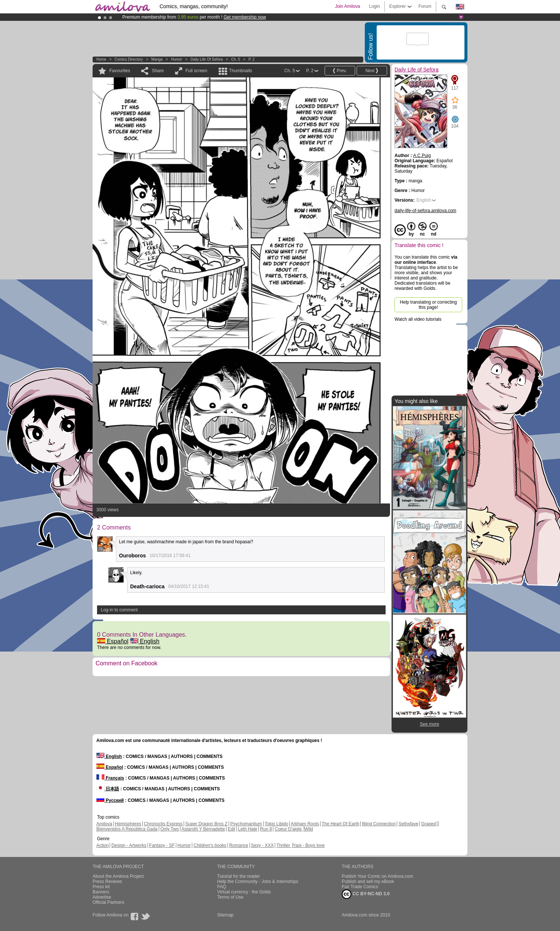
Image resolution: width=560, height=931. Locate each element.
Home (101, 59)
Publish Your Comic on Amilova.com (377, 876)
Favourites (120, 71)
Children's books (210, 845)
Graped (428, 824)
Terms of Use (230, 897)
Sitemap (225, 915)
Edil (232, 829)
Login (374, 6)
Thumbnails (241, 71)
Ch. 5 (236, 59)
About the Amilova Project (118, 876)
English (145, 641)
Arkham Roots (305, 824)
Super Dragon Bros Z (206, 824)
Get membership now (245, 17)
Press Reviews (107, 882)
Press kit (101, 887)
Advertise (102, 897)
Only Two (170, 829)
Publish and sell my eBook (368, 882)
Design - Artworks (129, 845)
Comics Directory (129, 59)
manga (157, 59)
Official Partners (108, 902)
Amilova (104, 824)
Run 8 (266, 829)
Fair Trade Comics (360, 887)
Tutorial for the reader (239, 876)
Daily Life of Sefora (207, 59)
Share (158, 71)
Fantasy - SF (162, 845)
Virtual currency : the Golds (244, 892)
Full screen (197, 71)
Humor (177, 59)
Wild (308, 829)
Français (110, 778)
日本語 (108, 789)
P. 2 (252, 59)
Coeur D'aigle (289, 829)
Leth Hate (248, 829)
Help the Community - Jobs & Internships (258, 882)
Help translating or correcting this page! (428, 305)
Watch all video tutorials (418, 319)
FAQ (222, 887)
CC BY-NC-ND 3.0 (366, 894)
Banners (101, 892)
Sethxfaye (408, 824)
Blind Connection (379, 824)
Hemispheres (128, 824)
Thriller (284, 845)
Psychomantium (246, 824)
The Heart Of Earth (340, 824)
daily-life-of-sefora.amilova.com (425, 211)
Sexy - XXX (262, 845)
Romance (239, 845)
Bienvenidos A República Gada (127, 829)
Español (113, 641)
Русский (110, 800)
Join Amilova (347, 6)
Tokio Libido (276, 824)
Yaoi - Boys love (309, 845)
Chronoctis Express (163, 824)
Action (102, 845)
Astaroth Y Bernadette (203, 829)
